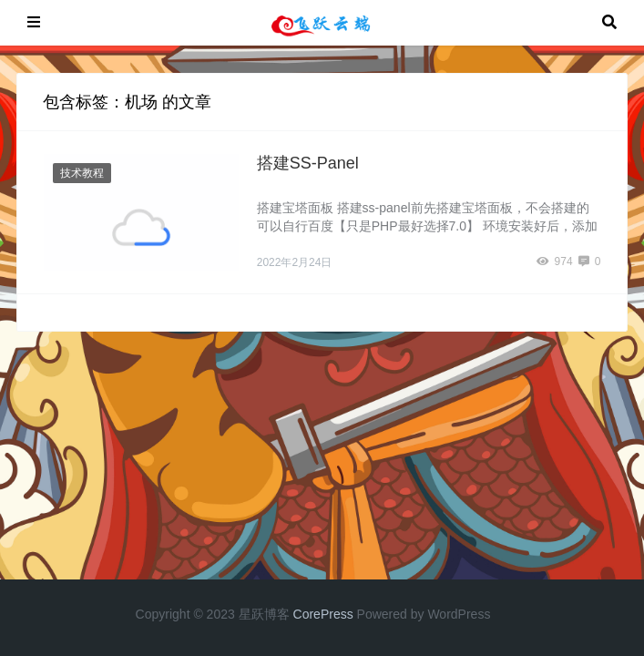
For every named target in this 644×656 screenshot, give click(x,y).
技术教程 (82, 173)
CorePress (323, 614)
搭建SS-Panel (308, 163)
